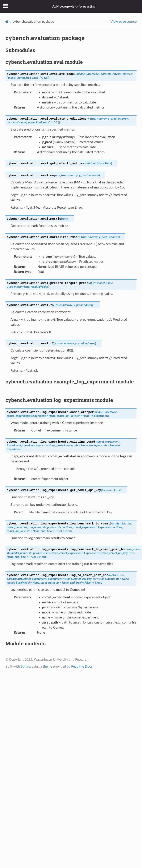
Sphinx (26, 667)
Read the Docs (82, 667)
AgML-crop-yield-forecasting (74, 7)
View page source (124, 22)
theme (47, 667)
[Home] (7, 22)
